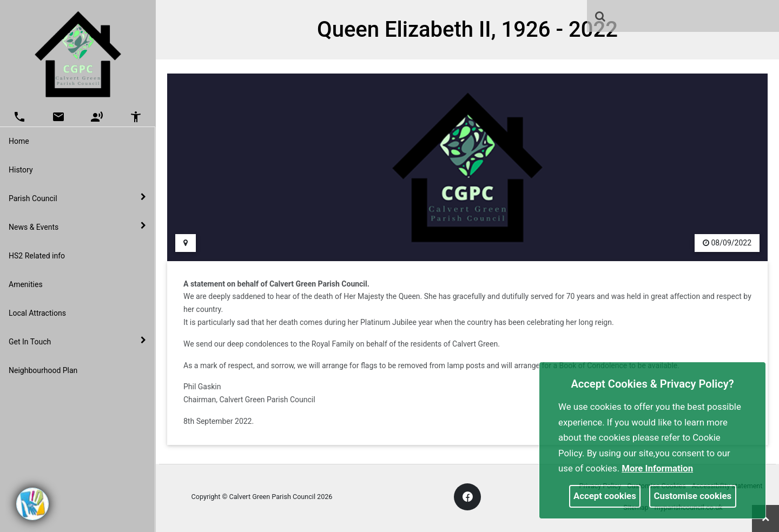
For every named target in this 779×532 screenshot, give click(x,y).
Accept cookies (605, 496)
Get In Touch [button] (77, 341)
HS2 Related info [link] (37, 256)
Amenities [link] (26, 284)
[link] (600, 16)
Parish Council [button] (77, 198)
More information (657, 468)
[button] (601, 17)
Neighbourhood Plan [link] (43, 370)
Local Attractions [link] (37, 313)
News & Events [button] (77, 227)
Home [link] (19, 141)
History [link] (21, 170)
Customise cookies (693, 496)
